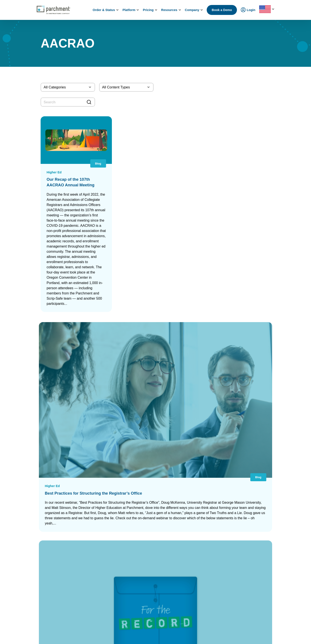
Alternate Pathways (198, 537)
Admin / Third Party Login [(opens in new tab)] (46, 563)
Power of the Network (95, 487)
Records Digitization (147, 504)
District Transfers (145, 509)
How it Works (37, 487)
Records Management (95, 509)
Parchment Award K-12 (148, 493)
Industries (88, 603)
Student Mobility (92, 545)
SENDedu (87, 516)
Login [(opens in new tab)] (33, 530)
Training (243, 571)
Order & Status (39, 493)
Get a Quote (246, 539)
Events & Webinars (250, 565)
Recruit (138, 569)
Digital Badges (195, 593)
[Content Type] (126, 87)
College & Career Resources (47, 499)
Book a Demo (222, 10)
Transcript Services (146, 526)
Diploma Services (145, 498)
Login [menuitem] (248, 10)
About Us (244, 487)
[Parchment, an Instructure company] (54, 10)
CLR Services (142, 548)
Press (242, 512)
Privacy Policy (184, 637)
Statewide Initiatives (94, 561)
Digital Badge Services (148, 537)
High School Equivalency (98, 568)
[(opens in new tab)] (243, 617)
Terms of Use (210, 637)
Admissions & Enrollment (98, 539)
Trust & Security (248, 518)
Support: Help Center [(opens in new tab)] (42, 637)
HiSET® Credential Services (204, 532)
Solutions (87, 597)
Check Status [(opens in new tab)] (81, 618)
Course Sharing (144, 580)
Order (43, 618)
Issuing (86, 532)
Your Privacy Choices (153, 637)
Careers (243, 506)
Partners (243, 499)
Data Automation (144, 596)
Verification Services (147, 553)
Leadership (245, 493)
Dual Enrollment (144, 574)
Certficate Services (198, 560)
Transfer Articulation (147, 585)
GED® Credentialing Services (205, 526)
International (89, 493)
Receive (139, 590)
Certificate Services (146, 542)
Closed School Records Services (155, 559)
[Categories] (68, 87)
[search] (68, 102)
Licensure (88, 574)
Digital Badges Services (201, 504)
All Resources (247, 559)
